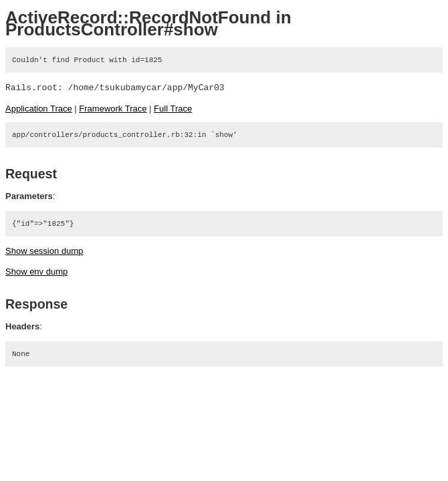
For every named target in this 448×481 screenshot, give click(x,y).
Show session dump (44, 251)
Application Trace (39, 109)
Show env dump (36, 272)
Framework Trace (113, 109)
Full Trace (173, 109)
